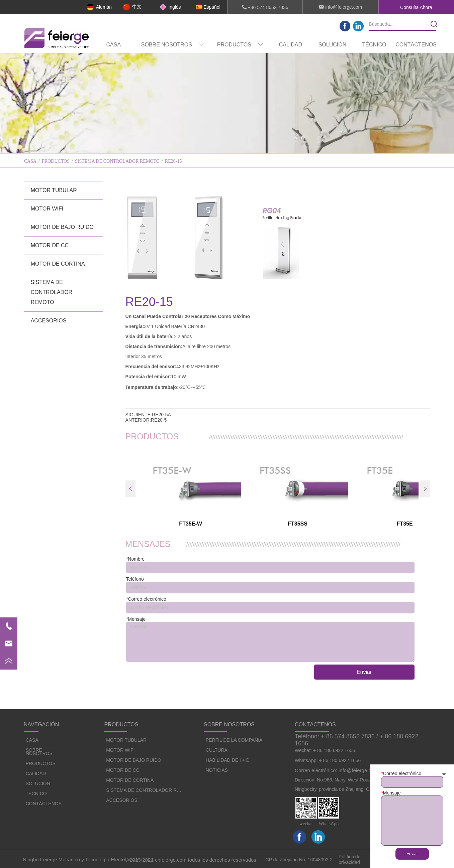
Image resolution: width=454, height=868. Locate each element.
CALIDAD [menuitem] (291, 45)
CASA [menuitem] (114, 45)
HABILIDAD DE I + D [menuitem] (310, 145)
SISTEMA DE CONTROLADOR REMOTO (117, 161)
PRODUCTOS (56, 161)
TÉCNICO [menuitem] (374, 45)
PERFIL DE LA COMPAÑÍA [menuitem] (143, 145)
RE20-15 (173, 161)
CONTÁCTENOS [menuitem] (416, 45)
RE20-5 (159, 420)
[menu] (265, 45)
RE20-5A (161, 415)
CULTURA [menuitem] (227, 145)
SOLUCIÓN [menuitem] (333, 45)
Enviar (364, 672)
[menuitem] (172, 45)
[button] (172, 45)
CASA (30, 161)
